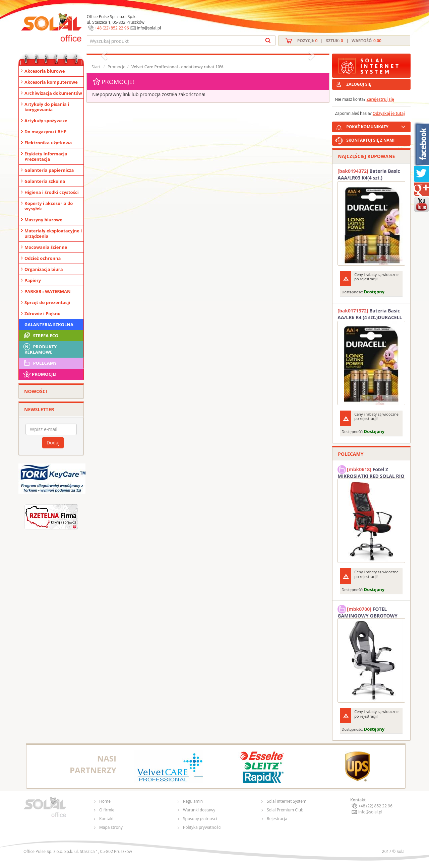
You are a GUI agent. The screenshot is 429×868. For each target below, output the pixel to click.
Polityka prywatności (202, 827)
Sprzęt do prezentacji (47, 302)
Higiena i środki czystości (52, 192)
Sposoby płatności (200, 819)
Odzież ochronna (43, 258)
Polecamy (40, 363)
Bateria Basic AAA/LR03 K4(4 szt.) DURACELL (369, 174)
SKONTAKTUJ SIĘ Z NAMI (370, 140)
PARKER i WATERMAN (48, 291)
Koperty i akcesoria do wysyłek (49, 206)
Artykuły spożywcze (46, 121)
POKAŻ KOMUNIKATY (377, 126)
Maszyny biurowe (43, 220)
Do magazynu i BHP (45, 132)
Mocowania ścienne (46, 247)
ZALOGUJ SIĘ (359, 84)
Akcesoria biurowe (45, 71)
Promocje (116, 67)
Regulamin (193, 801)
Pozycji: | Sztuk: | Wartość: (339, 41)
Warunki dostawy (199, 810)
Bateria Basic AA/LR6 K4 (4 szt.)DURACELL (370, 314)
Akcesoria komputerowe (51, 82)
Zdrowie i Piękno (43, 313)
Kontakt (106, 819)
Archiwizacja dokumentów (53, 93)
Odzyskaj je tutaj (389, 113)
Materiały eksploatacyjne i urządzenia (53, 233)
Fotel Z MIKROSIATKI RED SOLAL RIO (371, 472)
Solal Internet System (287, 801)
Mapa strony (111, 827)
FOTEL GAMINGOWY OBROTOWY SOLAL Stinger (367, 611)
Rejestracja (277, 819)
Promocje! (39, 374)
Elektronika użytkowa (48, 143)
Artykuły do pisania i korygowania (47, 107)
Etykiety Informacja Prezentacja (46, 156)
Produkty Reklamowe (40, 349)
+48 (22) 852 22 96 (112, 28)
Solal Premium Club (285, 810)
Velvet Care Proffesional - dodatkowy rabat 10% (177, 67)
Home (105, 801)
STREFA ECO (40, 336)
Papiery (33, 280)
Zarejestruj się (380, 99)
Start (96, 67)
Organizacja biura (44, 269)
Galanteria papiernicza (49, 170)
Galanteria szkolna (45, 181)
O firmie (107, 810)
